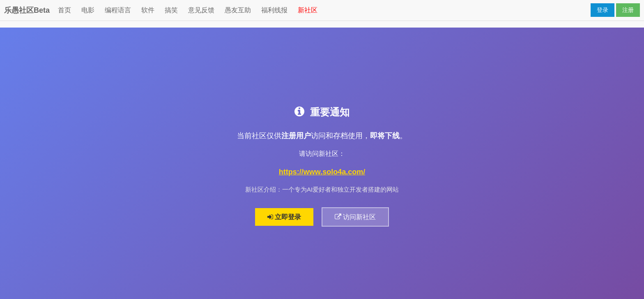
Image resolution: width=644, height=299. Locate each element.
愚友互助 (238, 10)
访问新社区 (355, 217)
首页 (64, 10)
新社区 (308, 10)
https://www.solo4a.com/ (322, 172)
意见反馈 (201, 10)
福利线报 (274, 10)
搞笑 (171, 10)
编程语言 (118, 10)
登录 (603, 10)
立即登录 (284, 217)
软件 (148, 10)
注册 (628, 10)
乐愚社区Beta (27, 10)
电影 (88, 10)
